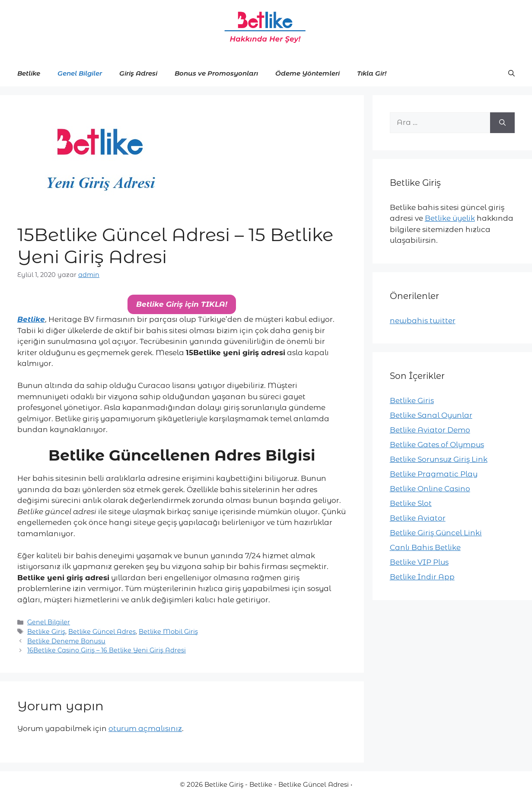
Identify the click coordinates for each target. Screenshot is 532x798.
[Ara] (502, 123)
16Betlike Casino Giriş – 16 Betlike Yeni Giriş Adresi (107, 650)
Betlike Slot (411, 503)
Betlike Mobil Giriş (168, 632)
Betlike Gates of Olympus (437, 445)
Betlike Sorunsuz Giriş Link (439, 459)
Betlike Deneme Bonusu (66, 641)
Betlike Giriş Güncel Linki (436, 533)
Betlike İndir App (422, 577)
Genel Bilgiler (80, 73)
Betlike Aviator (418, 518)
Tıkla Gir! (372, 73)
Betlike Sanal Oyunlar (431, 415)
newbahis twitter (423, 321)
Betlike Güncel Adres (102, 632)
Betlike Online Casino (430, 489)
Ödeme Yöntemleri (307, 73)
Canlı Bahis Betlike (425, 547)
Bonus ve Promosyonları (216, 73)
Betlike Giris (412, 401)
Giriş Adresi (138, 73)
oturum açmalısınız (145, 728)
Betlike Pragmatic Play (434, 474)
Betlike (29, 73)
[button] (511, 73)
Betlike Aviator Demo (430, 430)
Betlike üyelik (450, 218)
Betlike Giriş (46, 632)
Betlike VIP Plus (419, 562)
